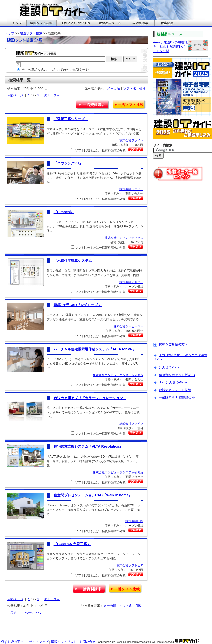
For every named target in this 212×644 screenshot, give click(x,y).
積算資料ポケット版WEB (177, 375)
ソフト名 (130, 88)
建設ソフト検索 (31, 33)
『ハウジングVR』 (68, 163)
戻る (13, 613)
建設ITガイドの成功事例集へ (140, 23)
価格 (142, 88)
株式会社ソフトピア (130, 565)
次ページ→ (52, 95)
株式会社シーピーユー (128, 326)
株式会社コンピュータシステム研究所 (118, 375)
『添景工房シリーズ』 (71, 119)
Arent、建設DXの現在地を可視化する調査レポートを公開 (170, 47)
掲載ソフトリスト (64, 642)
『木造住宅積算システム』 (74, 261)
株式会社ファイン (131, 140)
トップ (10, 33)
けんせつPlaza (169, 367)
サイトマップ (39, 642)
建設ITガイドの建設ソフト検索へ (41, 23)
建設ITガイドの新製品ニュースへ (110, 23)
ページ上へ (33, 613)
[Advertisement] (174, 263)
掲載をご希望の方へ (173, 344)
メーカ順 (114, 88)
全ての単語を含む (32, 70)
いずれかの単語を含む (70, 70)
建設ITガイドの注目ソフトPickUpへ (75, 23)
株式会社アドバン (131, 282)
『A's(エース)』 (78, 305)
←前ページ (15, 95)
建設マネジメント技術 (175, 390)
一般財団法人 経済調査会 (177, 398)
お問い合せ (87, 642)
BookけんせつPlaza (173, 382)
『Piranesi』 (64, 212)
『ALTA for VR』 (95, 349)
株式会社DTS (134, 521)
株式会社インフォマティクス (124, 238)
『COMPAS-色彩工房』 (72, 544)
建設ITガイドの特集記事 (167, 23)
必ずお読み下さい (14, 642)
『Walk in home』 (93, 495)
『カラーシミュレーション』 (90, 398)
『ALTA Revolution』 (88, 446)
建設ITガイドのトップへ (17, 23)
